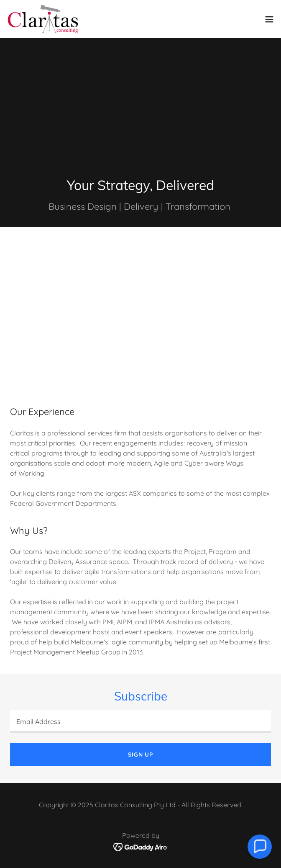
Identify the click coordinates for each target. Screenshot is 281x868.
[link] (43, 19)
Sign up (140, 755)
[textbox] (140, 721)
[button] (269, 19)
